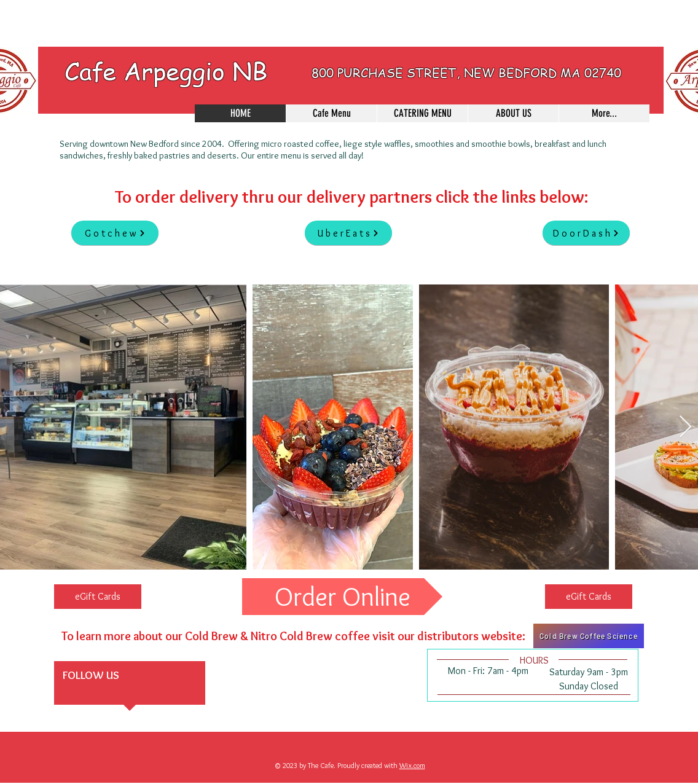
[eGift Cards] (98, 597)
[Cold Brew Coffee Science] (589, 636)
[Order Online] (342, 597)
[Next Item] (685, 427)
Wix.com (412, 765)
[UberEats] (348, 233)
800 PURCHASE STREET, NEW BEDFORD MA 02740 (466, 73)
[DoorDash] (586, 233)
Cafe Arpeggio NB (166, 70)
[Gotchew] (115, 233)
